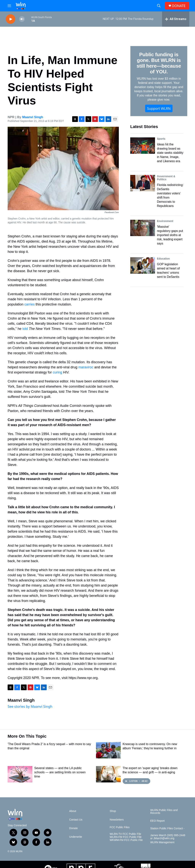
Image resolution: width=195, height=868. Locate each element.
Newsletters (117, 820)
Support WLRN (159, 108)
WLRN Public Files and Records (164, 812)
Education (163, 259)
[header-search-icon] (159, 6)
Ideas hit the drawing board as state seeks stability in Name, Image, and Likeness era (170, 153)
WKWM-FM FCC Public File (126, 840)
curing (57, 372)
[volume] (22, 19)
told (25, 329)
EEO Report (157, 821)
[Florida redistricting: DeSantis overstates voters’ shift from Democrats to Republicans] (143, 183)
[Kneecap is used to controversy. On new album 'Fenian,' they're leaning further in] (108, 750)
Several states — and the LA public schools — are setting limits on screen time (60, 772)
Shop (113, 811)
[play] (10, 19)
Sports (161, 139)
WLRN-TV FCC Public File (125, 834)
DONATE (179, 6)
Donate (73, 828)
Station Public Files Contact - (167, 828)
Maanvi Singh (33, 117)
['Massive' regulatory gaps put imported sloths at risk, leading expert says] (143, 228)
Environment (165, 221)
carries (30, 304)
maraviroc (86, 367)
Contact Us (76, 820)
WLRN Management (162, 842)
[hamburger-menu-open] (9, 6)
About (73, 811)
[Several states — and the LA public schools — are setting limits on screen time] (20, 774)
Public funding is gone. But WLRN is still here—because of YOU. (159, 63)
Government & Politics (166, 178)
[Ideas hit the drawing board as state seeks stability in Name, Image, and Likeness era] (143, 146)
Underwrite (76, 837)
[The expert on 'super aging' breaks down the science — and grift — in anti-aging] (108, 774)
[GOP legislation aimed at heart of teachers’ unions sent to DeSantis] (143, 265)
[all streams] (176, 19)
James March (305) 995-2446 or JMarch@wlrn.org (168, 837)
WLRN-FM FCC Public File (126, 837)
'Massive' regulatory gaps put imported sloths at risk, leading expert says (170, 235)
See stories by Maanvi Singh (30, 706)
